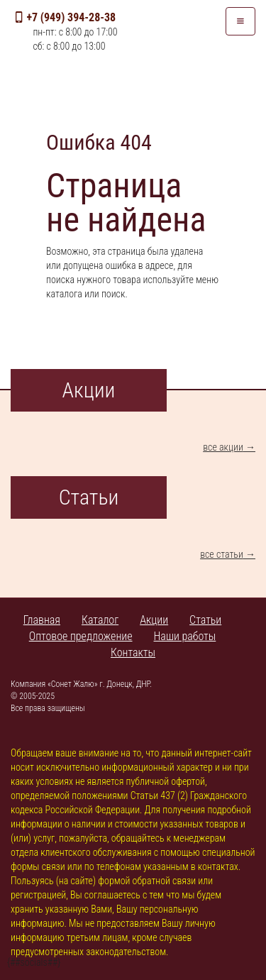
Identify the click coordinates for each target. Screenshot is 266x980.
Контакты (133, 653)
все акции (223, 447)
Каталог (100, 620)
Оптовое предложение (81, 636)
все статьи (222, 554)
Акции (154, 620)
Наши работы (185, 636)
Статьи (205, 620)
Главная (42, 620)
